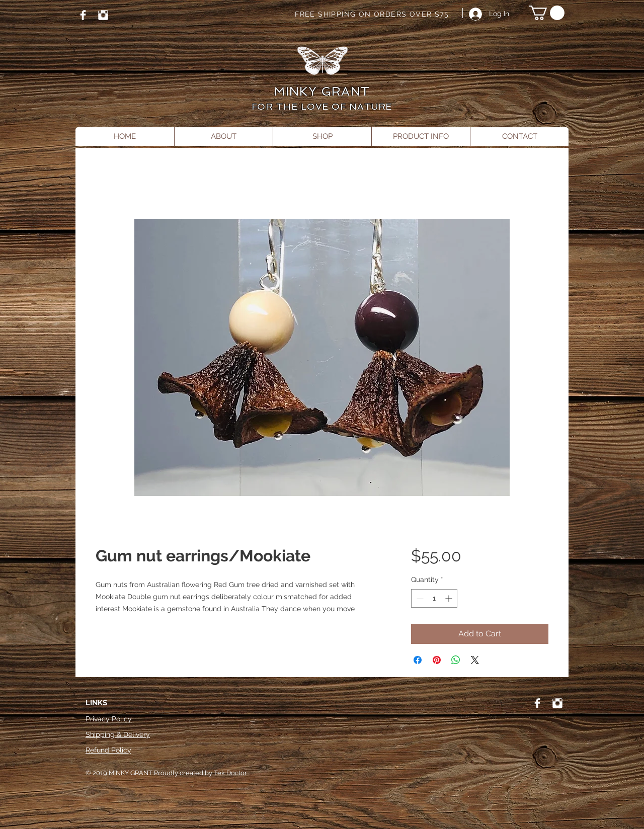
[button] (547, 13)
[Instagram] (103, 15)
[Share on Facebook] (418, 660)
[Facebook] (83, 15)
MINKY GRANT (322, 91)
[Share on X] (475, 660)
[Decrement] (419, 598)
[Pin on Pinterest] (437, 660)
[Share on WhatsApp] (456, 660)
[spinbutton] (434, 598)
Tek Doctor (230, 773)
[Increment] (450, 598)
